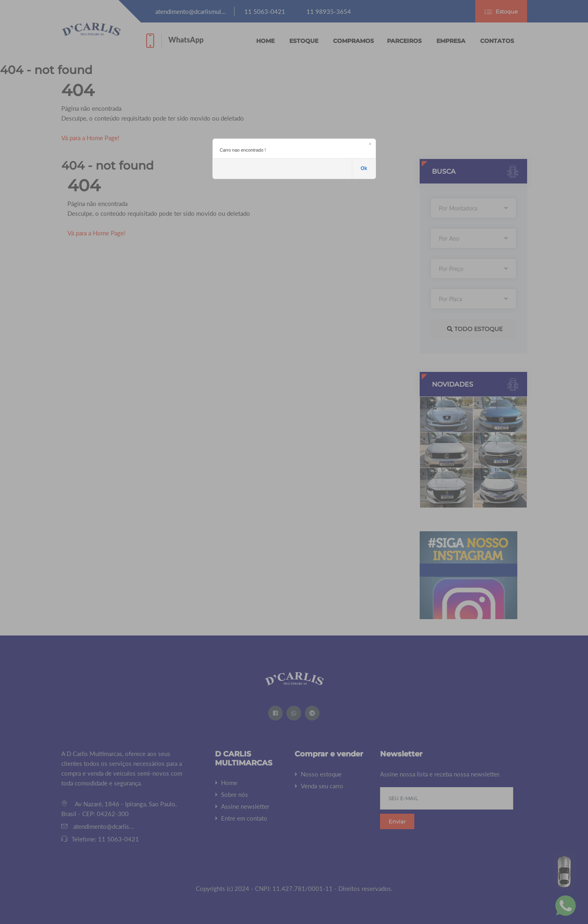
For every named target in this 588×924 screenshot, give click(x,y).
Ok (364, 168)
